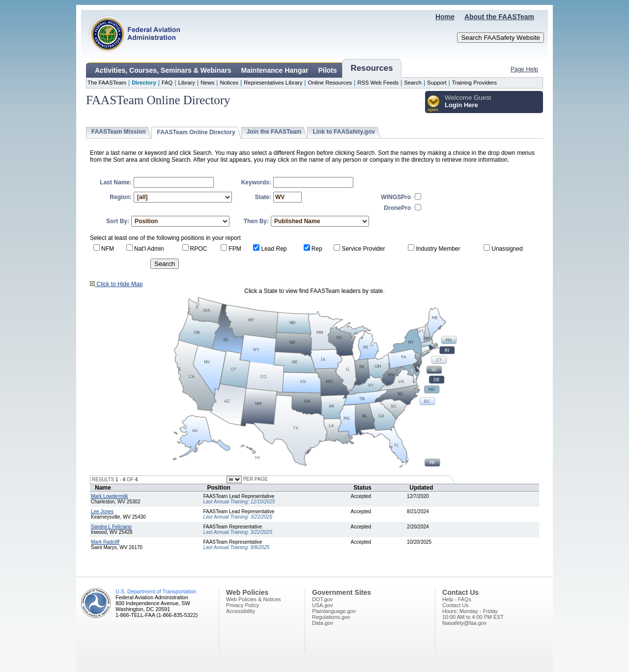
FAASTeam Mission (118, 132)
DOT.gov (322, 599)
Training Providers (474, 83)
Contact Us (455, 605)
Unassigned (507, 249)
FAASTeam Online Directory (196, 132)
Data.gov (323, 623)
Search (413, 83)
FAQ (167, 83)
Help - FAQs (457, 599)
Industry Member (438, 249)
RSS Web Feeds (378, 83)
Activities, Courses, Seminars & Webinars (163, 70)
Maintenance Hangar (275, 70)
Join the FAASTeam (274, 132)
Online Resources (330, 83)
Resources (372, 68)
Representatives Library (273, 83)
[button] (434, 104)
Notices (229, 83)
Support (437, 83)
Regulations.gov (331, 617)
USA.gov (323, 605)
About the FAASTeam (499, 17)
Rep (317, 249)
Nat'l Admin (149, 249)
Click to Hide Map (116, 284)
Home (445, 17)
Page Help (524, 69)
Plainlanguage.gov (334, 611)
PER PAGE (255, 479)
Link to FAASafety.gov (343, 132)
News (207, 83)
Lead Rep (274, 249)
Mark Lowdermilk (109, 496)
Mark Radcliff (105, 542)
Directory (144, 83)
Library (187, 83)
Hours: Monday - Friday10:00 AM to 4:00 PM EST (473, 614)
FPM (235, 249)
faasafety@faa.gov (464, 623)
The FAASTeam (107, 83)
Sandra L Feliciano (111, 527)
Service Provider (363, 249)
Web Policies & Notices (253, 599)
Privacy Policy (243, 605)
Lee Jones (102, 511)
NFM (108, 249)
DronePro (397, 208)
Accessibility (241, 611)
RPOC (199, 249)
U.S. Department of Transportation (156, 591)
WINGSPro (396, 197)
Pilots (327, 70)
